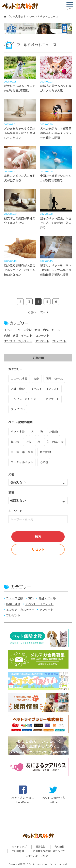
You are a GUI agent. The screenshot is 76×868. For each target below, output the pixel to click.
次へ (43, 312)
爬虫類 (15, 442)
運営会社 (41, 847)
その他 (44, 462)
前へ (33, 312)
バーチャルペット (22, 462)
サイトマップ (19, 847)
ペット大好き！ (17, 16)
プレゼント (59, 341)
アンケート (42, 341)
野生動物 (45, 452)
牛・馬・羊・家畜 (22, 452)
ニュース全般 (23, 330)
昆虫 (28, 442)
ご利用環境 (18, 851)
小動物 (54, 432)
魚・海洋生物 (55, 442)
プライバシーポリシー (38, 856)
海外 (37, 330)
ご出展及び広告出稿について (49, 851)
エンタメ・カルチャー (18, 341)
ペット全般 (18, 432)
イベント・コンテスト (35, 336)
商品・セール (51, 330)
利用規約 (59, 847)
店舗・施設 (11, 336)
